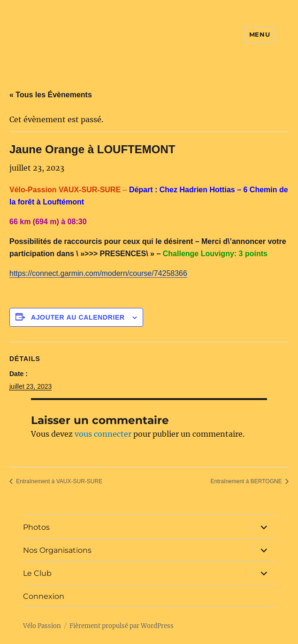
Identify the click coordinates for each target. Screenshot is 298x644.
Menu (260, 34)
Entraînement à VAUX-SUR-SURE (58, 481)
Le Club (37, 573)
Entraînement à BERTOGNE (247, 481)
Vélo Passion (42, 626)
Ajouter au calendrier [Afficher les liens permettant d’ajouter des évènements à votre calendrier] (78, 317)
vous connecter (103, 434)
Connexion (44, 596)
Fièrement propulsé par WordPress (122, 626)
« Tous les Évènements (51, 95)
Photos (36, 527)
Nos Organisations (57, 550)
